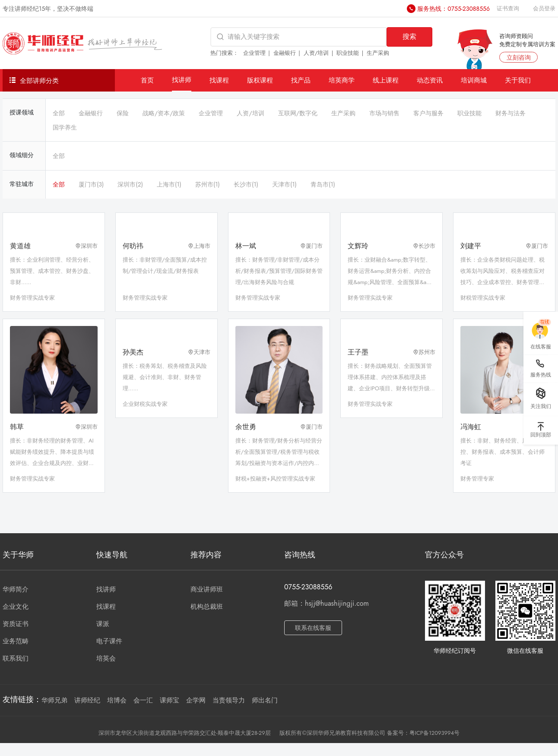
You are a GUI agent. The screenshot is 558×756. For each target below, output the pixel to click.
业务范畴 (16, 641)
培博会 (117, 700)
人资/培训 (316, 53)
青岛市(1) (323, 184)
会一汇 (143, 700)
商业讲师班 (207, 589)
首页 (147, 80)
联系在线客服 (313, 628)
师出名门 (265, 700)
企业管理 (254, 53)
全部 (59, 113)
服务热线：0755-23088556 (453, 9)
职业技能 (348, 53)
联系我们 (16, 658)
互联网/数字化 (298, 113)
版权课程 (260, 80)
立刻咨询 (519, 57)
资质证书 (16, 624)
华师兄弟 (54, 700)
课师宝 (170, 700)
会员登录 (544, 8)
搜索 (409, 36)
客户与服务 (428, 113)
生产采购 (378, 53)
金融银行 (285, 53)
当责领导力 (229, 700)
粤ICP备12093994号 (434, 733)
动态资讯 (430, 80)
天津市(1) (284, 184)
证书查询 (508, 8)
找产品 (301, 80)
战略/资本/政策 (164, 113)
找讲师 (182, 80)
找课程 (219, 80)
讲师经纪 (87, 700)
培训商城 (474, 80)
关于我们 (518, 80)
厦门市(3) (91, 184)
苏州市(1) (208, 184)
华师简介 (16, 589)
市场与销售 (384, 113)
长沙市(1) (246, 184)
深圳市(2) (130, 184)
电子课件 (109, 641)
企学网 (196, 700)
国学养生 (65, 127)
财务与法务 (510, 113)
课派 (103, 624)
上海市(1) (169, 184)
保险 (123, 113)
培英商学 (342, 80)
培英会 (106, 658)
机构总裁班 (207, 607)
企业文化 (16, 607)
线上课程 (386, 80)
